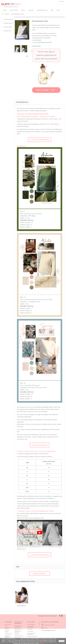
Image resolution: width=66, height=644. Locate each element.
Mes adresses (30, 631)
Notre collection (14, 10)
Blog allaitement (18, 629)
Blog (52, 10)
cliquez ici (42, 643)
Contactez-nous (7, 31)
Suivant (27, 56)
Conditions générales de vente (8, 637)
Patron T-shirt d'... (22, 606)
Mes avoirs (30, 629)
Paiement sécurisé (8, 23)
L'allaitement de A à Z (42, 10)
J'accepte (62, 641)
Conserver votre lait (19, 636)
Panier (58, 10)
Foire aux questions (8, 19)
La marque (31, 10)
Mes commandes (31, 624)
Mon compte (31, 622)
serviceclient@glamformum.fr (49, 630)
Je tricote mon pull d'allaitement (40, 140)
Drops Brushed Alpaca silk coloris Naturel (41, 299)
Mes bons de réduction (32, 636)
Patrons (23, 10)
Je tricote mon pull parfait (40, 445)
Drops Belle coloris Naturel (32, 385)
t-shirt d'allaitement (35, 424)
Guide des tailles (8, 27)
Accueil (5, 10)
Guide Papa (17, 634)
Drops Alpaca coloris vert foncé (33, 214)
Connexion (62, 1)
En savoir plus (36, 46)
